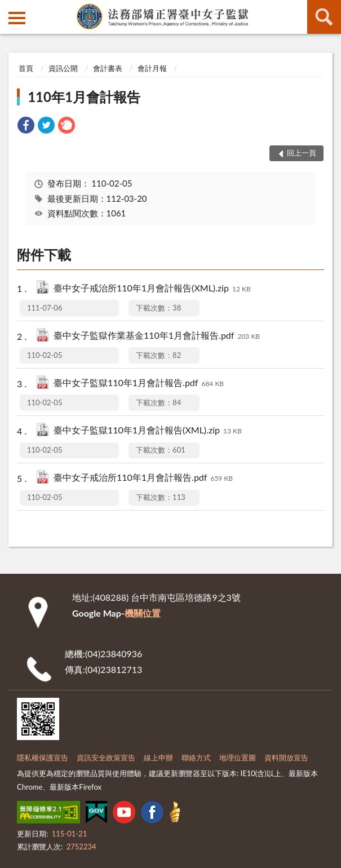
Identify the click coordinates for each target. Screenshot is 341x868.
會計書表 (108, 68)
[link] (26, 127)
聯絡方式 (196, 758)
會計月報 (152, 68)
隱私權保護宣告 (43, 758)
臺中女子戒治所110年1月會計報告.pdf (143, 478)
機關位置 (143, 613)
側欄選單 (17, 18)
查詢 (324, 17)
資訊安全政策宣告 (106, 758)
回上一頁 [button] (302, 153)
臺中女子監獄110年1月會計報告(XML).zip (148, 431)
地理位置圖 (238, 758)
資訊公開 (63, 68)
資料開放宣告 (286, 758)
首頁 (26, 68)
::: (9, 8)
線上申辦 (158, 758)
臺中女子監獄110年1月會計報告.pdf (139, 384)
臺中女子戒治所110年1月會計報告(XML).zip (152, 289)
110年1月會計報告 (84, 97)
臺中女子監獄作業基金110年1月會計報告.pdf (157, 336)
